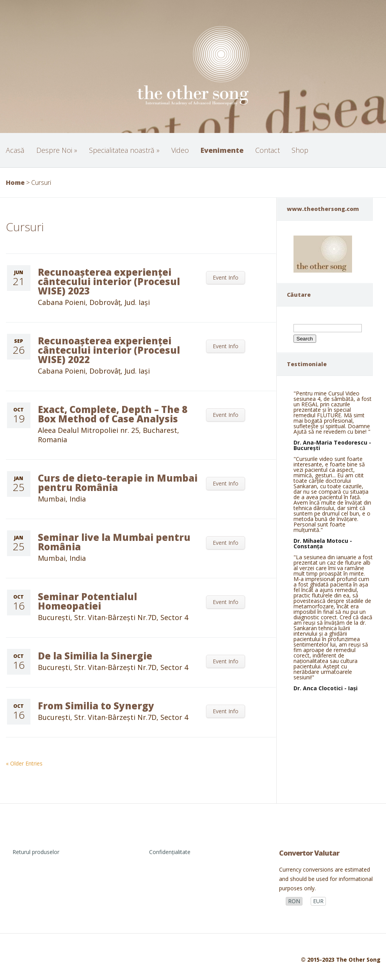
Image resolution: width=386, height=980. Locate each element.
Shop (300, 150)
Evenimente (222, 150)
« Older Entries (24, 763)
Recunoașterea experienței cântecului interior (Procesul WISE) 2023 (109, 281)
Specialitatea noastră (124, 150)
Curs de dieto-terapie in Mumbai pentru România (118, 483)
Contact (268, 150)
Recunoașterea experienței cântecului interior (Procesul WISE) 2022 (109, 350)
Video (180, 150)
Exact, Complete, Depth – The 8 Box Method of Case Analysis (113, 414)
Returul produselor (36, 852)
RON (294, 901)
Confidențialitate (170, 852)
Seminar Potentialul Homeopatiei (87, 601)
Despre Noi (57, 150)
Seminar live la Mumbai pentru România (114, 542)
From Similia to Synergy (96, 706)
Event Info (226, 277)
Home (15, 183)
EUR (318, 901)
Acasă (15, 150)
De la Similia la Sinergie (95, 656)
